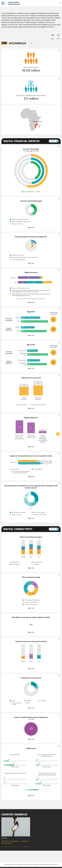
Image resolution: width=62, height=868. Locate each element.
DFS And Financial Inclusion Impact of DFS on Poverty (15, 842)
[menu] (60, 3)
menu (32, 43)
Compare (53, 141)
